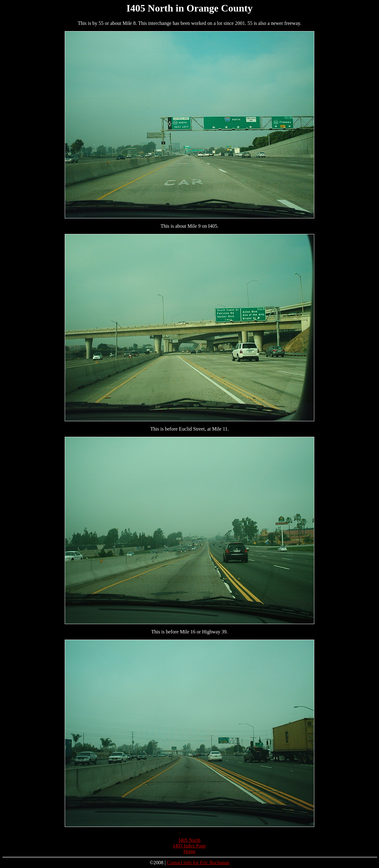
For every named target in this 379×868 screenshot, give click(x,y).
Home (189, 851)
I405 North (190, 840)
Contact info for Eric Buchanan (198, 863)
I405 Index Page (190, 846)
